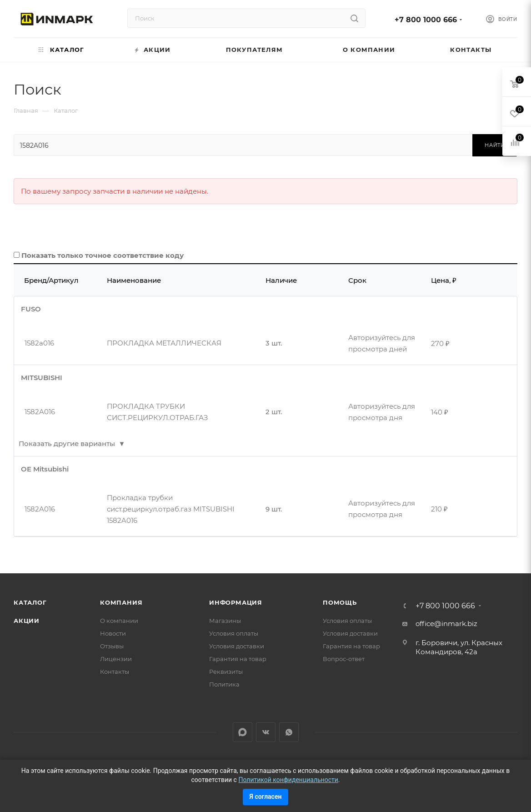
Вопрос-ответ (344, 659)
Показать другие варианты (67, 444)
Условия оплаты (234, 633)
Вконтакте (266, 732)
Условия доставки (237, 646)
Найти (495, 145)
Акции (27, 621)
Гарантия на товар (238, 659)
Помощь (340, 602)
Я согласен (266, 797)
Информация (236, 602)
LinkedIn (243, 732)
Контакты (115, 672)
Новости (113, 633)
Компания (121, 602)
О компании (119, 621)
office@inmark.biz (446, 624)
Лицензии (116, 659)
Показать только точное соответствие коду (103, 255)
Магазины (225, 621)
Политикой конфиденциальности (288, 780)
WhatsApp (289, 732)
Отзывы (112, 646)
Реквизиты (226, 672)
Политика (224, 684)
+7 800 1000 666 (426, 20)
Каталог (30, 602)
